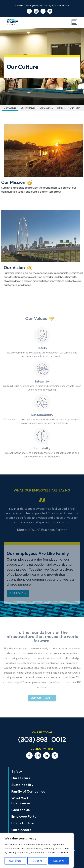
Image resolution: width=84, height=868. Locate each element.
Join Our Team (40, 698)
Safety (17, 771)
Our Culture (10, 108)
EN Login (49, 6)
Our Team (75, 108)
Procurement (22, 803)
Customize (15, 861)
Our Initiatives (28, 108)
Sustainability (22, 785)
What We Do (21, 798)
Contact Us (20, 810)
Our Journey (46, 108)
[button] (74, 22)
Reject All (37, 861)
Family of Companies (28, 791)
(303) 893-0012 (42, 739)
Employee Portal (34, 6)
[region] (37, 850)
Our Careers (21, 830)
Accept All (59, 861)
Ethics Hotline (62, 6)
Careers (19, 6)
